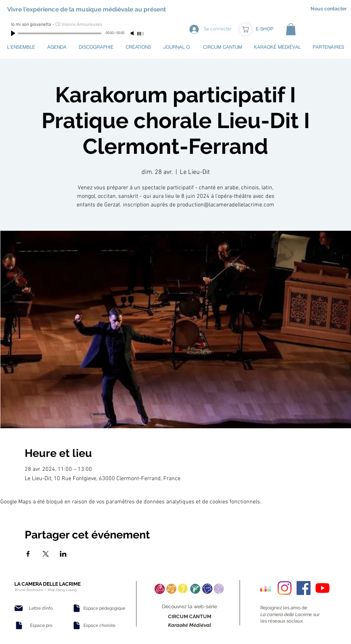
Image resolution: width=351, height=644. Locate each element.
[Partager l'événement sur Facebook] (28, 554)
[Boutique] (246, 29)
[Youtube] (323, 588)
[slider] (141, 34)
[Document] (19, 625)
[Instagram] (285, 588)
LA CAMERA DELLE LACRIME (47, 584)
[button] (291, 29)
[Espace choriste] (99, 625)
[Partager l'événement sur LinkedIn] (63, 554)
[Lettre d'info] (41, 608)
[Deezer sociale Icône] (266, 588)
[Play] (14, 33)
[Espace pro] (41, 625)
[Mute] (133, 33)
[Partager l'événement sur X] (46, 554)
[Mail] (19, 608)
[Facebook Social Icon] (304, 588)
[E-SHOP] (264, 29)
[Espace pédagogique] (104, 608)
